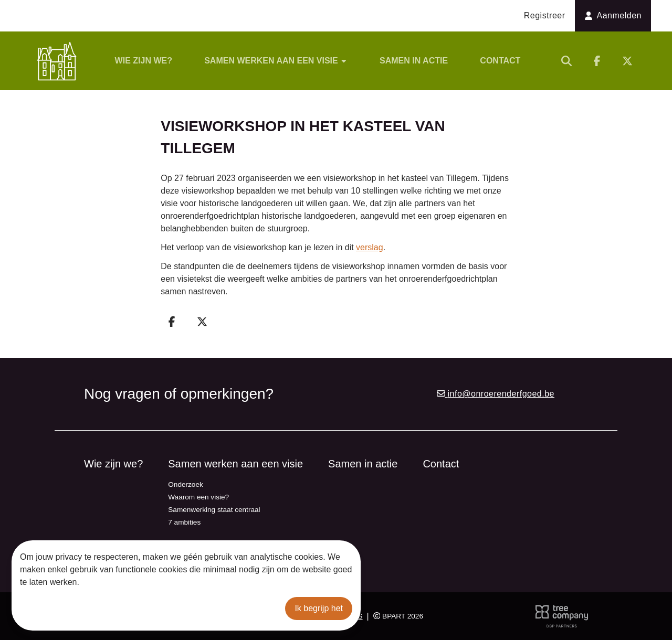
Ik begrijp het (319, 608)
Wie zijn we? (144, 61)
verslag (370, 247)
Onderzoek (186, 484)
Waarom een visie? (198, 497)
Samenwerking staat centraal (214, 510)
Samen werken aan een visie (276, 61)
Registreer (545, 15)
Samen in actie (414, 61)
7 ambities (184, 522)
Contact (500, 61)
